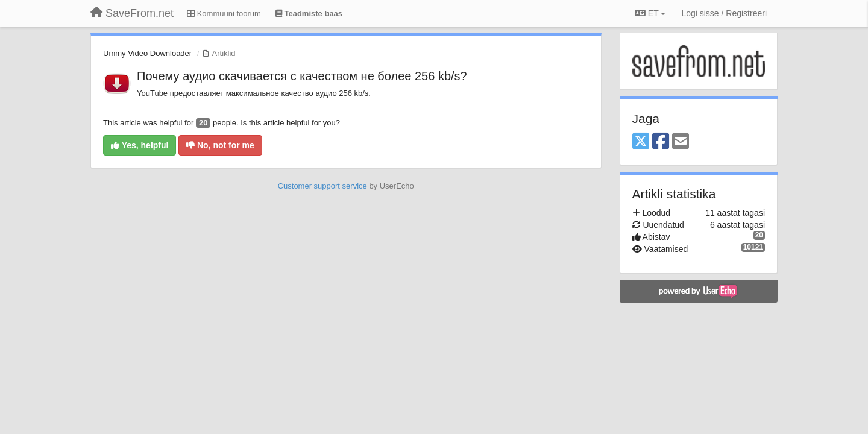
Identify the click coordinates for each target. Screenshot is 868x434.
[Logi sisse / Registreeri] (724, 13)
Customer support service (322, 186)
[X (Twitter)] (641, 142)
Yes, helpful (140, 145)
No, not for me (220, 145)
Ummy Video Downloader (147, 53)
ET (650, 13)
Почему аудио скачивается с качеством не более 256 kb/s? (302, 76)
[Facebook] (661, 142)
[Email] (681, 142)
